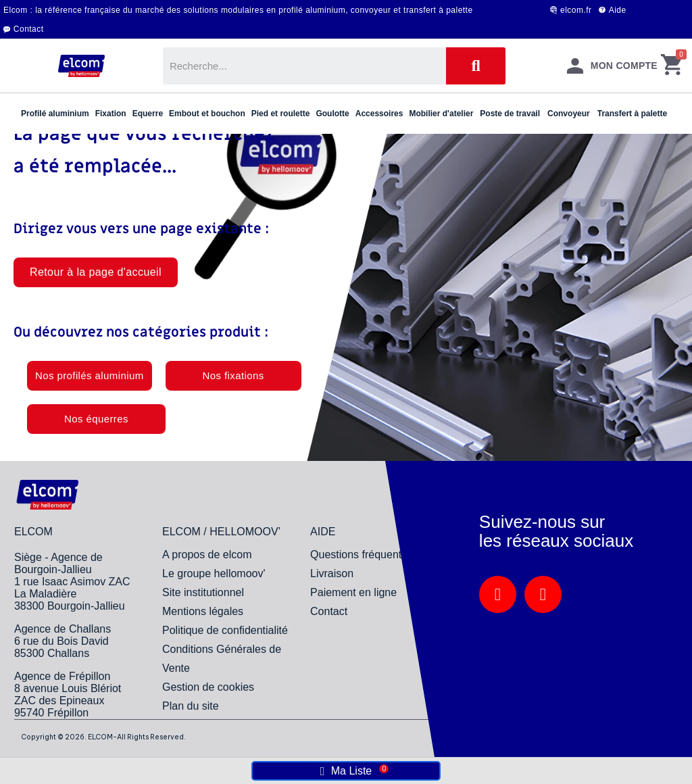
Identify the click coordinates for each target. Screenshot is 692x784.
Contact (29, 29)
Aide (618, 10)
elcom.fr (576, 10)
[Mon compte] (612, 66)
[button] (96, 272)
